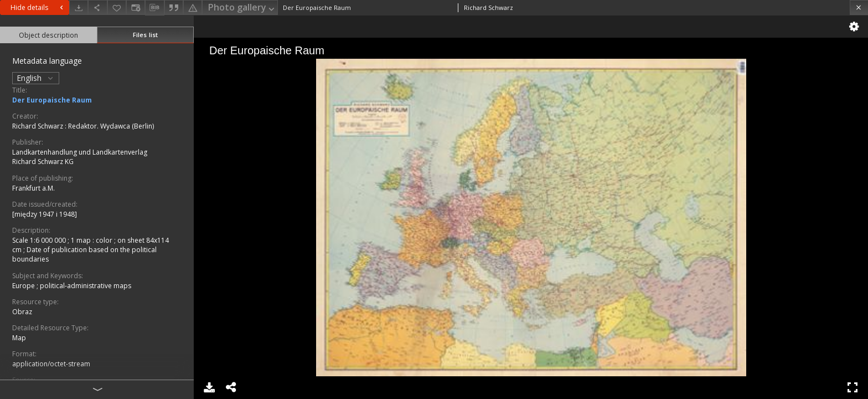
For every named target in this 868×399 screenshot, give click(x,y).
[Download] (79, 7)
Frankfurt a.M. (33, 188)
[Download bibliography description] (154, 8)
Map (19, 338)
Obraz (22, 312)
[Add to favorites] (117, 7)
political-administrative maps (86, 286)
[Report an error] (193, 7)
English (36, 78)
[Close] (859, 7)
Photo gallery (242, 8)
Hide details (38, 7)
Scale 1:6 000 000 (40, 240)
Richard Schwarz (38, 126)
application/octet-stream (51, 364)
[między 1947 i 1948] (45, 214)
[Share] (97, 7)
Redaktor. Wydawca (100, 126)
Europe (24, 286)
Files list (145, 35)
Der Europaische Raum (52, 100)
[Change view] (136, 7)
